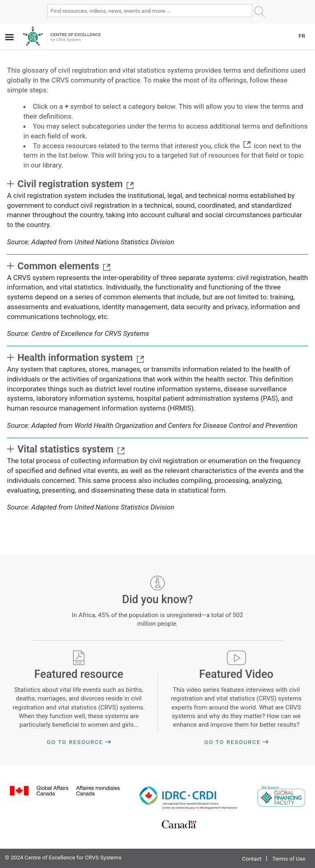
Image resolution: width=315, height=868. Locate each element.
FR (302, 36)
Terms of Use (289, 859)
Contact (252, 859)
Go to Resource (75, 742)
